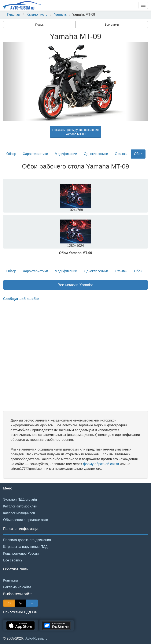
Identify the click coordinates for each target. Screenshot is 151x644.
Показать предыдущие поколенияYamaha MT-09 (76, 132)
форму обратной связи (101, 464)
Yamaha (60, 15)
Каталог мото (37, 15)
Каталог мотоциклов (19, 513)
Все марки (112, 25)
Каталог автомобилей (20, 506)
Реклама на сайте (17, 587)
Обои (138, 154)
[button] (14, 82)
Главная (14, 15)
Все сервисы (13, 560)
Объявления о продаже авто (26, 520)
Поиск (39, 25)
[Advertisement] (75, 356)
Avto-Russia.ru (36, 638)
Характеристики (35, 154)
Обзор (11, 154)
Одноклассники (96, 154)
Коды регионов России (21, 553)
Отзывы (121, 154)
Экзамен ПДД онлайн (20, 500)
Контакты (10, 580)
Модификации (66, 154)
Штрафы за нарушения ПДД (25, 547)
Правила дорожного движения (27, 540)
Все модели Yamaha (75, 285)
